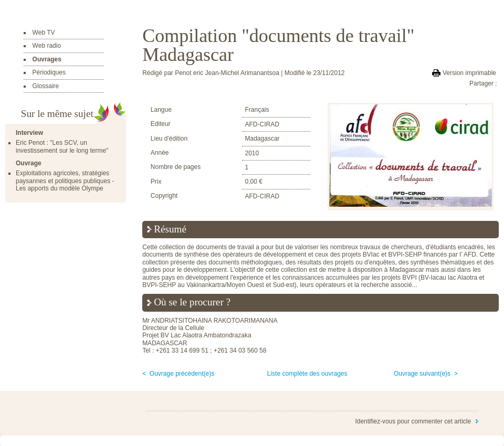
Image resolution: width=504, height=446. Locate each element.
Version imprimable (469, 73)
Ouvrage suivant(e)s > (426, 374)
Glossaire (46, 86)
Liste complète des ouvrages (307, 374)
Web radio (47, 46)
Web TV (44, 33)
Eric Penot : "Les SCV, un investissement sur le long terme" (62, 146)
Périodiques (49, 72)
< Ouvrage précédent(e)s (178, 374)
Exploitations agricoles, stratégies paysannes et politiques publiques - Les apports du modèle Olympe (65, 181)
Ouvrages (47, 59)
